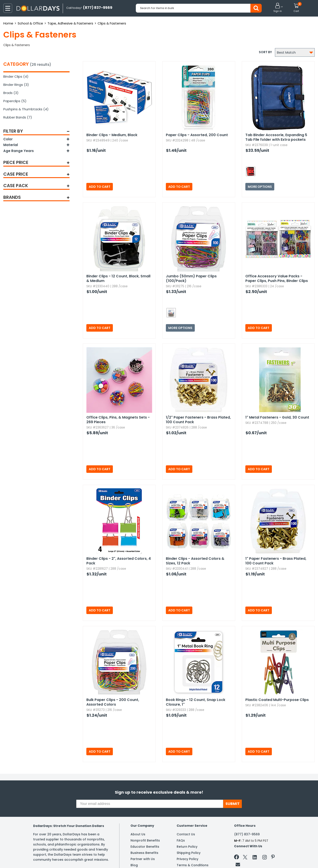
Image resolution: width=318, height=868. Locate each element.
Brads (11, 93)
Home (8, 23)
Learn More (278, 859)
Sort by (265, 52)
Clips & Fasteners (112, 23)
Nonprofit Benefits (145, 840)
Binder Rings (16, 85)
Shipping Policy (189, 853)
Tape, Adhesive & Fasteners (70, 23)
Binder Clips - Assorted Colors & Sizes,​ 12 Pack (195, 561)
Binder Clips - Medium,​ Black (112, 135)
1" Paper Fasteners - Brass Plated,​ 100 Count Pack (276, 561)
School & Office (30, 23)
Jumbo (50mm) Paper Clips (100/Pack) (191, 278)
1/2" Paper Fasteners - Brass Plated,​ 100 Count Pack (198, 420)
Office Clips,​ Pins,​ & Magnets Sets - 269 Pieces (118, 420)
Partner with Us (143, 859)
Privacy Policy (187, 859)
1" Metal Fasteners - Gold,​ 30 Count (277, 417)
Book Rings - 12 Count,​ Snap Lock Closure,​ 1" (196, 702)
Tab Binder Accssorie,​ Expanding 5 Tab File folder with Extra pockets (276, 137)
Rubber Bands (18, 117)
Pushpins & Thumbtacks (26, 109)
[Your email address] (150, 804)
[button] (278, 8)
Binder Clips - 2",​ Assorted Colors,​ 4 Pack (119, 561)
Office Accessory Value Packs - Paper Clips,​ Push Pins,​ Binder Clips (277, 278)
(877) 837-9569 (247, 834)
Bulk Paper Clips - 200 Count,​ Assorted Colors (113, 702)
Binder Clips (16, 76)
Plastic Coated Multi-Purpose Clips (277, 700)
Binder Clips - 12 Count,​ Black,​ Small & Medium (118, 278)
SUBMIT (233, 804)
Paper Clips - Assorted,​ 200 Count (197, 135)
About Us (138, 834)
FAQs (181, 840)
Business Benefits (144, 853)
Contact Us (186, 834)
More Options (260, 187)
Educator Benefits (145, 847)
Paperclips (15, 101)
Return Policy (187, 847)
